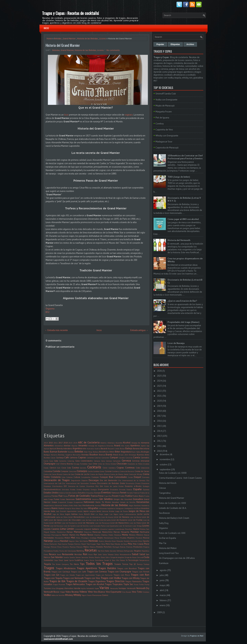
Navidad (64, 541)
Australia (90, 449)
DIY (65, 486)
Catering (71, 461)
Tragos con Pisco (122, 575)
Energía (94, 489)
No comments (113, 50)
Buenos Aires (143, 455)
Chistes (113, 464)
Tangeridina (165, 493)
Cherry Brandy (67, 464)
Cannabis (145, 458)
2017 (61, 443)
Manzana (78, 532)
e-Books (138, 486)
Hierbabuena (88, 505)
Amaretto (83, 446)
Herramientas (143, 502)
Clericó (53, 468)
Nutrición (134, 541)
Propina (146, 547)
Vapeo (97, 588)
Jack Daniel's (61, 511)
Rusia (90, 554)
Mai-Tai (163, 543)
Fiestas (55, 496)
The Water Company (60, 564)
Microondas (59, 538)
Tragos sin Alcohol (95, 584)
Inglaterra (111, 508)
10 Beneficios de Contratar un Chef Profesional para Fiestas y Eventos (185, 157)
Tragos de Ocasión (77, 581)
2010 (159, 451)
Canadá (122, 458)
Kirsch (87, 514)
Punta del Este (65, 551)
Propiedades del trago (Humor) (184, 322)
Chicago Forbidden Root (83, 464)
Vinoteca (146, 592)
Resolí (59, 554)
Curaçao (95, 477)
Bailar (122, 449)
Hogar (131, 505)
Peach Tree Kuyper (89, 544)
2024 (75, 443)
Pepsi (99, 544)
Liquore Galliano (92, 529)
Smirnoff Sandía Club (166, 94)
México (140, 535)
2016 (56, 443)
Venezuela (114, 588)
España (137, 489)
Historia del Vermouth (179, 240)
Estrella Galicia (71, 493)
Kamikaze (164, 563)
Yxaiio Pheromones (94, 595)
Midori (67, 538)
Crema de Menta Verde (119, 474)
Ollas (140, 541)
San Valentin (57, 557)
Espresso (146, 489)
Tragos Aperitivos (87, 568)
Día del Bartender (108, 480)
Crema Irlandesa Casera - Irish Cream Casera (180, 478)
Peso (112, 544)
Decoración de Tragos (57, 480)
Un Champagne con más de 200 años (177, 558)
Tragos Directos (115, 581)
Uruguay (60, 588)
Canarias (129, 458)
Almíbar (67, 446)
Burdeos (47, 458)
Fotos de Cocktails (79, 496)
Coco (105, 468)
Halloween (89, 502)
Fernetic (130, 493)
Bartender (63, 452)
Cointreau (130, 468)
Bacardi (104, 448)
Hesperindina (49, 505)
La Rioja (99, 514)
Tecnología (133, 560)
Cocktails (94, 467)
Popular (160, 44)
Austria (97, 449)
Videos (83, 592)
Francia (94, 496)
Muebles (123, 538)
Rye (95, 554)
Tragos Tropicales (114, 584)
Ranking (80, 551)
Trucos (136, 584)
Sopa (56, 560)
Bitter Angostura (123, 452)
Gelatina (95, 499)
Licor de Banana (121, 517)
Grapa (54, 502)
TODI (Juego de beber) (179, 177)
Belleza (96, 452)
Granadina (138, 499)
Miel (73, 538)
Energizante (103, 489)
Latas (121, 514)
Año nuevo (125, 446)
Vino (90, 592)
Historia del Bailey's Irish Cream (174, 518)
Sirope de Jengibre (117, 557)
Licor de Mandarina (70, 523)
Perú (108, 544)
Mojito (100, 538)
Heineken (115, 502)
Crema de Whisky (136, 474)
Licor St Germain (125, 526)
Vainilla (77, 588)
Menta (125, 535)
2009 (159, 612)
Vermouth (131, 588)
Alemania (145, 443)
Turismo (47, 588)
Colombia (48, 471)
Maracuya (97, 532)
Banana (136, 448)
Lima (63, 529)
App (148, 446)
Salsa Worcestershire (123, 554)
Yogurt (84, 595)
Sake (100, 554)
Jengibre (93, 511)
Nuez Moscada (117, 541)
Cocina (75, 468)
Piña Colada (138, 544)
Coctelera (112, 468)
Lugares (111, 529)
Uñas (53, 588)
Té (127, 560)
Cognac (120, 468)
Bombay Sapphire (65, 455)
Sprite (71, 560)
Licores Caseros (52, 529)
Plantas (73, 547)
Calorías (98, 458)
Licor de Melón (135, 523)
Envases (122, 489)
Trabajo (146, 564)
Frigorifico (108, 496)
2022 (159, 391)
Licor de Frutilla (135, 520)
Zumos (105, 595)
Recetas (91, 550)
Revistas (78, 554)
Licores (103, 38)
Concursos (73, 471)
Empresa (86, 489)
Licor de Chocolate (72, 520)
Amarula (110, 446)
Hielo (71, 505)
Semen (78, 557)
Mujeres (131, 538)
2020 (159, 401)
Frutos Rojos (138, 496)
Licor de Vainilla (82, 526)
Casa (51, 461)
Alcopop (134, 443)
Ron (85, 554)
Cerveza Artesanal (141, 461)
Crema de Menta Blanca (100, 474)
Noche (86, 541)
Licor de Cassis (56, 520)
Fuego (51, 499)
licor (66, 115)
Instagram (120, 508)
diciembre (164, 454)
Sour (61, 560)
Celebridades (87, 461)
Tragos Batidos (107, 568)
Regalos (138, 551)
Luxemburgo (119, 529)
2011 (159, 446)
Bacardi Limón (114, 449)
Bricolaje (133, 455)
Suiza (92, 560)
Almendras (59, 446)
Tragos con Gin (52, 575)
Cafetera (73, 458)
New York (79, 541)
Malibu (53, 532)
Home (49, 38)
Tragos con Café (78, 572)
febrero (163, 600)
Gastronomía (83, 499)
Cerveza (126, 461)
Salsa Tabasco (108, 554)
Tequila (47, 564)
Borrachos (77, 455)
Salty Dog (164, 523)
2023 (70, 443)
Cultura (77, 477)
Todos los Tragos (99, 564)
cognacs (129, 115)
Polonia (93, 547)
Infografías (93, 508)
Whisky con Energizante (167, 136)
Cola (138, 468)
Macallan (129, 529)
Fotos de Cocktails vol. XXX (172, 533)
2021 (159, 396)
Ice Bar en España (167, 538)
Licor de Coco (87, 520)
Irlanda (47, 511)
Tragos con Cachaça (61, 572)
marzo (163, 595)
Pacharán (53, 544)
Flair (61, 496)
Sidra (108, 557)
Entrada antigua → (139, 330)
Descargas (94, 480)
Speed (66, 560)
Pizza (59, 547)
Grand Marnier (69, 38)
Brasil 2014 (124, 455)
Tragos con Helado (67, 575)
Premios (129, 547)
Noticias (93, 541)
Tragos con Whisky (131, 578)
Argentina (77, 448)
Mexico (132, 535)
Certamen (117, 461)
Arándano (68, 448)
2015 (51, 443)
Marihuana (145, 532)
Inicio (46, 28)
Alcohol (127, 443)
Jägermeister (72, 511)
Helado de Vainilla (128, 502)
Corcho (90, 471)
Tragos (49, 568)
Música (146, 538)
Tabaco (122, 560)
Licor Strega (137, 526)
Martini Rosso (87, 535)
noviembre (165, 459)
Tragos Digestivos (97, 581)
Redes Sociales (110, 551)
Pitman (54, 547)
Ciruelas (146, 464)
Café (67, 458)
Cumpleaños (86, 477)
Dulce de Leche (111, 486)
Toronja (140, 564)
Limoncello (79, 529)
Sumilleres (99, 560)
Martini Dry (74, 535)
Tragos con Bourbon (127, 568)
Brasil (116, 455)
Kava (81, 514)
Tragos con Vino (92, 578)
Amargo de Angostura (97, 446)
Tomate (118, 564)
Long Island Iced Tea (169, 553)
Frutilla (129, 496)
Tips (82, 564)
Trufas (141, 584)
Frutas (122, 496)
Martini (65, 535)
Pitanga (47, 547)
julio (162, 575)
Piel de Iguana (162, 118)
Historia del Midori (168, 548)
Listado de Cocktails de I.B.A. (173, 508)
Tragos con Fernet (141, 572)
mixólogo (93, 538)
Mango (70, 532)
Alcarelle (119, 443)
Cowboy (160, 124)
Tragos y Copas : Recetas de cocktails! (70, 13)
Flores (65, 496)
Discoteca (47, 486)
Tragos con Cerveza (97, 572)
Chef (58, 464)
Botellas (85, 455)
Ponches (108, 547)
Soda (147, 557)
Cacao (53, 458)
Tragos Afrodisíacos (66, 568)
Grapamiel (62, 502)
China (108, 464)
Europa (98, 493)
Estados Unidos (51, 493)
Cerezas (109, 461)
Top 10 (132, 564)
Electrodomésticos (52, 489)
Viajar (63, 592)
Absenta (103, 443)
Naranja (48, 541)
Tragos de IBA (57, 581)
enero (163, 605)
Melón (111, 535)
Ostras (46, 544)
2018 (66, 443)
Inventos (145, 508)
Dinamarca (130, 483)
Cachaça (60, 458)
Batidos (71, 452)
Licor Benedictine (76, 517)
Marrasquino (56, 535)
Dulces (121, 486)
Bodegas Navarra (51, 455)
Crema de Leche (82, 474)
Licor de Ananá (107, 517)
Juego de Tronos (122, 511)
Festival (137, 493)
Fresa (101, 496)
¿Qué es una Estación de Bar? (182, 301)
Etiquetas (90, 493)
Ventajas (122, 588)
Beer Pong (88, 452)
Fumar (57, 499)
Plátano (79, 547)
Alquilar (74, 446)
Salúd (142, 554)
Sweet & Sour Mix (112, 560)
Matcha (97, 535)
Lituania (103, 529)
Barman (54, 452)
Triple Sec (128, 584)
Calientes (90, 458)
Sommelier (49, 560)
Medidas (104, 535)
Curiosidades (121, 477)
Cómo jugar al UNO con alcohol (183, 219)
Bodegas (145, 452)
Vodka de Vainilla (58, 595)
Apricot (46, 449)
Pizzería (66, 547)
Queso (74, 551)
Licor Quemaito (112, 526)
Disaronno (145, 483)
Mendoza (118, 535)
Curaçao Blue (107, 477)
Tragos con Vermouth (73, 578)
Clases (46, 468)
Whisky (77, 595)
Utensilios (69, 588)
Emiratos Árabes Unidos (72, 489)
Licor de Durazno (119, 520)
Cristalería (56, 477)
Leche (140, 514)
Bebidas (58, 38)
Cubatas (69, 477)
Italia (53, 511)
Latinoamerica (130, 514)
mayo (162, 585)
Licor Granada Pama (97, 526)
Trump (147, 584)
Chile (95, 464)
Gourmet (128, 499)
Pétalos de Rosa (121, 544)
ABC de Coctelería (89, 442)
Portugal (116, 547)
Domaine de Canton (77, 486)
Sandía (72, 557)
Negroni (72, 541)
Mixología (85, 538)
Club (59, 468)
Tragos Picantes (59, 584)
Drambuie (90, 486)
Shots (103, 557)
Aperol (143, 446)
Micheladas (49, 538)
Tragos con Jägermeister (85, 575)
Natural (57, 541)
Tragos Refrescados (75, 584)
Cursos (130, 477)
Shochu (97, 557)
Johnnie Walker (108, 511)
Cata (56, 461)
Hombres (137, 505)
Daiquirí (137, 477)
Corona (108, 471)
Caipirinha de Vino (164, 130)
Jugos (68, 514)
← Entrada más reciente (56, 330)
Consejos (82, 471)
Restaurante (68, 554)
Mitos (78, 538)
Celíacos (97, 461)
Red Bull (101, 551)
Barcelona (145, 448)
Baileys (129, 448)
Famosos (116, 493)
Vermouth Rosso (52, 592)
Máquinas (88, 532)
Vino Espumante (114, 592)
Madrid (136, 529)
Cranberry (116, 471)
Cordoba (96, 471)
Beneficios (104, 452)
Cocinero (83, 468)
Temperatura (144, 560)
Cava (77, 461)
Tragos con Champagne (119, 572)
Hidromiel (58, 505)
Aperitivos (135, 446)
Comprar (64, 471)
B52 (48, 312)
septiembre (165, 470)
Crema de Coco (68, 474)
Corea (102, 471)
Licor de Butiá (135, 517)
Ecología (146, 486)
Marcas (117, 532)
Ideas (78, 508)
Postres (123, 547)
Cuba (63, 477)
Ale (139, 443)
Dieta (122, 483)
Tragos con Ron (140, 575)
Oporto (146, 541)
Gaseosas (70, 499)
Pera (103, 544)
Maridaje (135, 532)
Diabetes (93, 483)
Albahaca (111, 443)
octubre (163, 465)
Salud (135, 554)
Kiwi (93, 514)
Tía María (74, 564)
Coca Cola (66, 468)
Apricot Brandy (56, 448)
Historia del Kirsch (168, 483)
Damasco (146, 477)
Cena (103, 461)
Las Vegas (114, 514)
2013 (159, 436)
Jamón (80, 511)
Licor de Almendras (93, 517)
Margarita (125, 532)
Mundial (139, 538)
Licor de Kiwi (55, 523)
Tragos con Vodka (111, 578)
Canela (137, 458)
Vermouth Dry (143, 588)
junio (162, 580)
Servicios (85, 557)
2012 (159, 441)
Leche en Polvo (62, 517)
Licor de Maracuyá (102, 523)
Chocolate (122, 464)
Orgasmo (50, 309)
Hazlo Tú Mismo (103, 502)
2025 (159, 376)
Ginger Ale (119, 499)
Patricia (77, 544)
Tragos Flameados (133, 581)
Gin (101, 499)
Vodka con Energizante (166, 100)
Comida (56, 471)
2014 (46, 443)
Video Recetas (72, 592)
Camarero (105, 458)
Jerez (99, 511)
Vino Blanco (99, 592)
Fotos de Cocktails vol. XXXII (173, 473)
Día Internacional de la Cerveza (132, 480)
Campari (114, 458)
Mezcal (146, 535)
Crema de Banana (127, 471)
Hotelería (47, 508)
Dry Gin (99, 486)
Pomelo (100, 547)
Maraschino (107, 532)
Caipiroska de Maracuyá (167, 148)
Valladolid (90, 588)
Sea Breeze (164, 513)
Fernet (123, 493)
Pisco (147, 544)
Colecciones (145, 468)
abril (162, 590)
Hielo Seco (78, 505)
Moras (117, 538)
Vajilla (83, 588)
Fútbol (63, 499)
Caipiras (82, 458)
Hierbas (98, 505)
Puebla (56, 551)
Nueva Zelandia (105, 541)
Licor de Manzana (86, 523)
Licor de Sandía (70, 526)
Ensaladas (114, 489)
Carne (46, 461)
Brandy (109, 455)
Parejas (71, 544)
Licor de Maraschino (120, 523)
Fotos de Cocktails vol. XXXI (172, 503)
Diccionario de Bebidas (108, 483)
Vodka (47, 595)
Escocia (129, 489)
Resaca (52, 554)
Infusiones (103, 508)
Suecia (86, 560)
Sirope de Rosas (130, 557)
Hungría (68, 508)
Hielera (66, 505)
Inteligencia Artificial (133, 508)
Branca (102, 455)
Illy (82, 508)
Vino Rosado (127, 592)
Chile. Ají (101, 464)
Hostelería (145, 505)
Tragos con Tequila (53, 578)
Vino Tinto (137, 592)
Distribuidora (57, 486)
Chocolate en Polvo (135, 464)
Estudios (82, 493)
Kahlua (74, 514)
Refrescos (120, 551)
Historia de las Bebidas (87, 38)
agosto (163, 570)
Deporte (84, 480)
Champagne (50, 464)
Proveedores (48, 551)
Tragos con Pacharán (104, 575)
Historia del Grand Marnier (63, 45)
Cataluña (63, 461)
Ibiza (74, 508)
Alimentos (49, 446)
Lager (106, 514)
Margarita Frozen (164, 112)
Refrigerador (129, 551)
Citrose (162, 488)
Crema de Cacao (142, 471)
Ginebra (108, 499)
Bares (46, 452)
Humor (61, 508)
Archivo (190, 44)
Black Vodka (136, 452)
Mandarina (61, 532)
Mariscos (47, 535)
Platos (86, 547)
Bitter (112, 452)
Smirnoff (140, 557)
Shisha (91, 557)
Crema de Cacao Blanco (53, 474)
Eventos (106, 492)
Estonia (62, 493)
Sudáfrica (79, 560)
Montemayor (109, 538)
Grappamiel (78, 502)
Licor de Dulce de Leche (102, 520)
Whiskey (69, 595)
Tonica (125, 564)
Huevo (55, 508)
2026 (159, 371)
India (86, 508)
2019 (159, 406)
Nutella (127, 541)
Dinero (138, 483)
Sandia (66, 557)
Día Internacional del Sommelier (75, 483)
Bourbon (94, 455)
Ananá (117, 446)
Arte (84, 448)
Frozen (115, 496)
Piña (130, 544)
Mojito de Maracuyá (165, 106)
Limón (70, 529)
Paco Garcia (62, 544)
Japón (86, 511)
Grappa (70, 502)
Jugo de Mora (58, 514)
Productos (138, 547)
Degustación (76, 480)
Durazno (129, 486)
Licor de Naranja (56, 526)
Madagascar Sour (164, 142)
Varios (104, 588)
